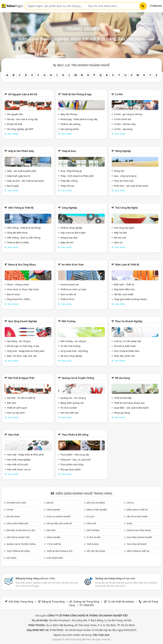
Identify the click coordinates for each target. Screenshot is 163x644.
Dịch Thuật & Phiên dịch (127, 351)
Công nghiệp (69, 208)
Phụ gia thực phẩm (71, 469)
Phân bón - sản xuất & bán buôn (131, 186)
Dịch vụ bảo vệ (68, 294)
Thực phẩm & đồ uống (75, 435)
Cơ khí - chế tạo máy (125, 124)
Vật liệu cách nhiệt (124, 294)
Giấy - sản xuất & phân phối (22, 171)
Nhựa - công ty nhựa (18, 284)
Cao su (130, 503)
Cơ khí (119, 94)
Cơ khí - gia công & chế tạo (128, 114)
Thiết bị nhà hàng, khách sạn (129, 403)
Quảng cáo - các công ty (73, 398)
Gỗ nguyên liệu (15, 114)
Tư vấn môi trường (70, 346)
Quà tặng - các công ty (19, 341)
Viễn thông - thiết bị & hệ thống (24, 228)
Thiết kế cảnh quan (17, 408)
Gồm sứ (118, 242)
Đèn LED (12, 403)
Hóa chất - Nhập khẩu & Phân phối (25, 454)
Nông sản (119, 171)
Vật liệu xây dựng (96, 551)
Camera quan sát (70, 284)
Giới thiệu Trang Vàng (21, 602)
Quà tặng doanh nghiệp (23, 321)
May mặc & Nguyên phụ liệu (21, 530)
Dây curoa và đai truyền (73, 233)
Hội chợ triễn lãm (70, 413)
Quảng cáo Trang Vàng (86, 602)
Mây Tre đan (120, 233)
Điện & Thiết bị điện (97, 510)
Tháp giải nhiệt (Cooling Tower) (130, 299)
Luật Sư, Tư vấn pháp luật (128, 341)
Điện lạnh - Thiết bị (124, 284)
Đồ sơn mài (120, 238)
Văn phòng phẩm (70, 129)
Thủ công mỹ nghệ (126, 208)
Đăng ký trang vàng (35, 578)
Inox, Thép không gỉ (71, 171)
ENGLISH (156, 6)
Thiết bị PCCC (68, 299)
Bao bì (50, 503)
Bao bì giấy (13, 186)
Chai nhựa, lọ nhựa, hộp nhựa (23, 289)
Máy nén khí (67, 242)
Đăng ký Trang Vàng (53, 602)
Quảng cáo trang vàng (115, 578)
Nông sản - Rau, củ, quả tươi (76, 460)
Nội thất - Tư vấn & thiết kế (21, 398)
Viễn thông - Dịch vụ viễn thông (24, 238)
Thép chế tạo (67, 186)
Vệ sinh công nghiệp (71, 356)
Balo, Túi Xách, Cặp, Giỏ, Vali (22, 356)
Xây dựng (11, 558)
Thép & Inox (69, 151)
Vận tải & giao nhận (137, 517)
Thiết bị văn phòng (71, 124)
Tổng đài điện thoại (17, 233)
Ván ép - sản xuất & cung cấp (22, 119)
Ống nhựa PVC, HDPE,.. (19, 299)
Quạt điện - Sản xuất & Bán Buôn (131, 408)
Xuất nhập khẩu (55, 558)
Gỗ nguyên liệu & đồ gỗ (23, 94)
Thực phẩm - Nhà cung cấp (75, 454)
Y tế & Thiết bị (54, 544)
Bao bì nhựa (13, 294)
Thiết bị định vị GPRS (18, 242)
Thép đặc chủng (69, 181)
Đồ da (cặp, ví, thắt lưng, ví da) (23, 346)
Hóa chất (14, 435)
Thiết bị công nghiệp (71, 228)
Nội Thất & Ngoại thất (21, 378)
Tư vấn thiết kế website (121, 602)
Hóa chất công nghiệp (19, 460)
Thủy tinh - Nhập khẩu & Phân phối (26, 351)
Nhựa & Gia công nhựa (22, 265)
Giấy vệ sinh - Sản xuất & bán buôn (25, 181)
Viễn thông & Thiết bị (21, 208)
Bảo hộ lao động (96, 503)
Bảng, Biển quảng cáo (72, 403)
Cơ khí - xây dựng (123, 129)
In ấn (130, 523)
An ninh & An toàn (73, 265)
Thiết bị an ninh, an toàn (73, 289)
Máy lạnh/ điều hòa (124, 289)
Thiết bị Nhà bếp (123, 398)
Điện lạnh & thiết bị (127, 265)
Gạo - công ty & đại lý (125, 176)
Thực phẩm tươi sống (72, 464)
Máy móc (51, 530)
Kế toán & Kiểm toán (125, 346)
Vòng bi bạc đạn (69, 238)
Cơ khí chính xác (123, 119)
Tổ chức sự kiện (69, 408)
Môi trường (69, 321)
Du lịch (91, 517)
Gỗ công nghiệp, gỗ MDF (20, 129)
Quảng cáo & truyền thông (78, 378)
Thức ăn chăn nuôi (124, 181)
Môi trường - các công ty (73, 341)
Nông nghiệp (123, 151)
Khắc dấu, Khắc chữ (124, 356)
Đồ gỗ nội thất (15, 124)
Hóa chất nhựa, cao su (19, 469)
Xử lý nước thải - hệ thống (74, 351)
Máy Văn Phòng (69, 114)
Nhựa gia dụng (122, 413)
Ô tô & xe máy (94, 537)
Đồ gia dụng (123, 378)
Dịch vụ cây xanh (16, 413)
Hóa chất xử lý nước (18, 464)
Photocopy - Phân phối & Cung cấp (79, 119)
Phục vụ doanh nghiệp (129, 321)
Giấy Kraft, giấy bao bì (19, 176)
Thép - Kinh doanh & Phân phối (77, 176)
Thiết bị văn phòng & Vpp (77, 94)
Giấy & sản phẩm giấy (21, 151)
